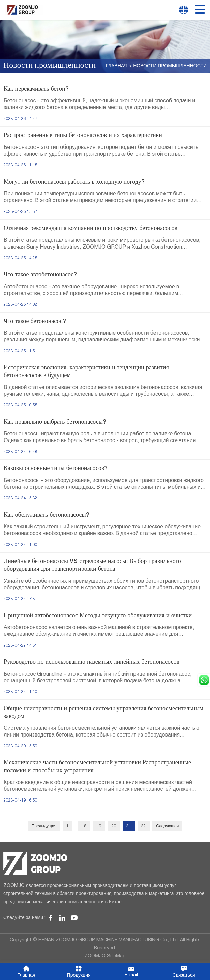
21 (129, 826)
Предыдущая (44, 826)
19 (99, 826)
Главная (117, 66)
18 (84, 826)
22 (144, 826)
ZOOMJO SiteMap (105, 956)
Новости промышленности (170, 66)
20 (114, 826)
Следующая (167, 826)
